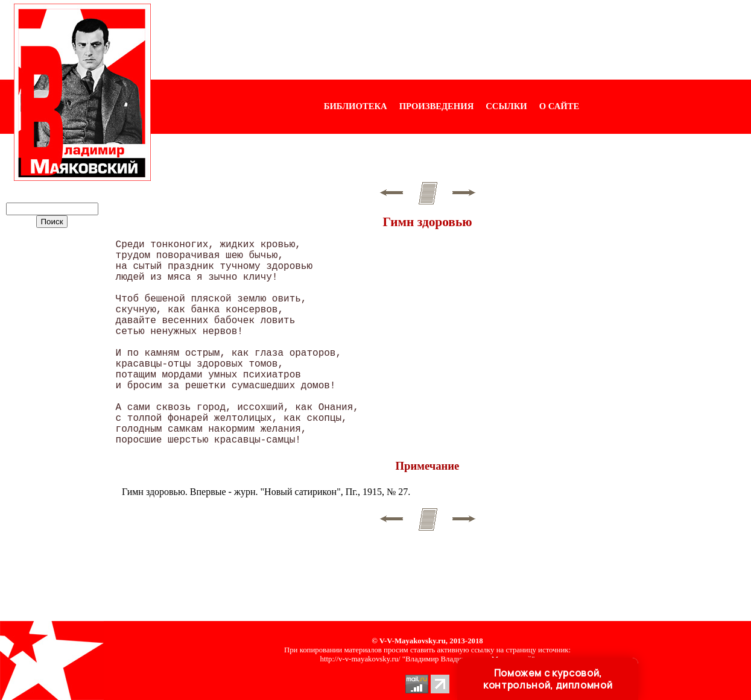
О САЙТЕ (559, 106)
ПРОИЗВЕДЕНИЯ (437, 106)
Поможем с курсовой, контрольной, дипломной (548, 679)
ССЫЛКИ (506, 106)
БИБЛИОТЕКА (356, 106)
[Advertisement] (451, 40)
